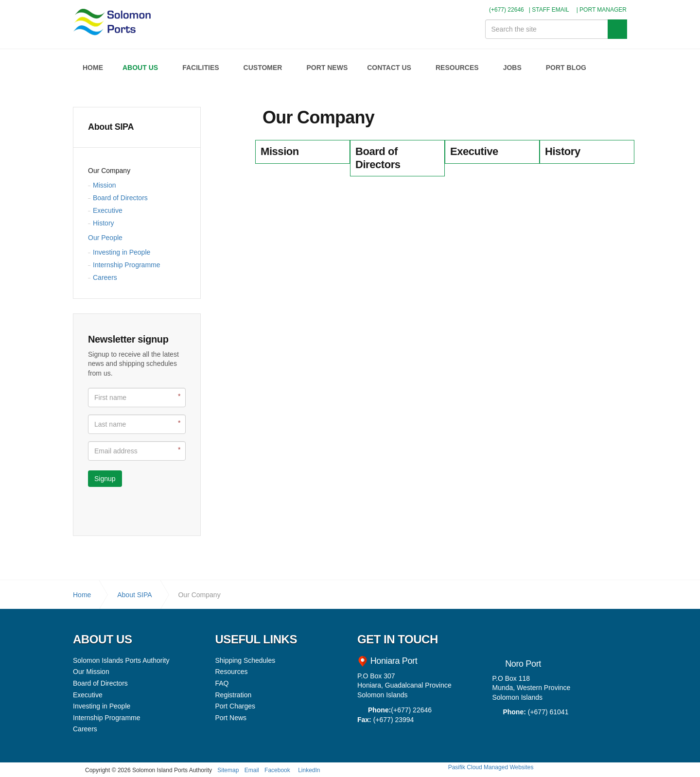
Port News (231, 718)
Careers (105, 277)
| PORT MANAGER (602, 10)
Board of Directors (120, 198)
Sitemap (228, 770)
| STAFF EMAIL (549, 10)
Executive (108, 210)
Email (252, 770)
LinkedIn (309, 770)
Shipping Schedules (245, 660)
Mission (104, 185)
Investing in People (122, 252)
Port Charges (235, 706)
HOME (93, 68)
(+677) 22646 (503, 10)
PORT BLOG (566, 68)
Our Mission (91, 672)
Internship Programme (127, 265)
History (104, 223)
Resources (232, 672)
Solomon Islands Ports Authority (114, 24)
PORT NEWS (327, 68)
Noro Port (523, 664)
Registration (234, 695)
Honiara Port (393, 661)
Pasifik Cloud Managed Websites (491, 767)
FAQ (222, 683)
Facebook (277, 770)
